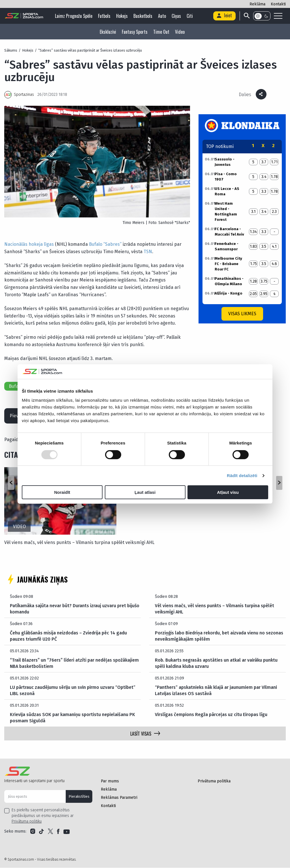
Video (180, 32)
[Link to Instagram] (33, 832)
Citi (190, 16)
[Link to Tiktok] (41, 832)
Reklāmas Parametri (119, 798)
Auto (163, 16)
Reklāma (257, 4)
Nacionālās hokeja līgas (29, 244)
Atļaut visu (228, 492)
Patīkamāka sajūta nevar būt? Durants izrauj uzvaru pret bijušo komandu (75, 609)
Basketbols (143, 16)
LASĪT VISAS (145, 734)
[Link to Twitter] (50, 832)
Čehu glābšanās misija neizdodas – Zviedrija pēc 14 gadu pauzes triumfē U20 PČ (69, 636)
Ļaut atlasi (145, 492)
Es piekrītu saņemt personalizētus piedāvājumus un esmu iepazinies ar (43, 816)
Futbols (105, 16)
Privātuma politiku (27, 822)
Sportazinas (24, 95)
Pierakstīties (79, 797)
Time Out (161, 32)
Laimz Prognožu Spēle (74, 16)
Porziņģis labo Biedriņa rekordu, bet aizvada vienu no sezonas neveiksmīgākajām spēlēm (220, 636)
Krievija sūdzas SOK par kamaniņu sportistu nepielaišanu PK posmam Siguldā (72, 718)
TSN (148, 252)
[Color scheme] (262, 16)
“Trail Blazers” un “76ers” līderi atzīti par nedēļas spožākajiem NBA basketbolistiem (75, 663)
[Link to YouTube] (67, 832)
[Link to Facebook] (58, 832)
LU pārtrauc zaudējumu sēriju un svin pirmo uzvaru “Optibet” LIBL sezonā (73, 691)
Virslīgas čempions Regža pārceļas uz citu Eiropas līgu (211, 715)
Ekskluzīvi (108, 32)
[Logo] (24, 16)
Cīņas (177, 16)
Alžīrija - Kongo (229, 293)
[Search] (246, 16)
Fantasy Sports (135, 32)
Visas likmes (242, 314)
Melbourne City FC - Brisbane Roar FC (228, 264)
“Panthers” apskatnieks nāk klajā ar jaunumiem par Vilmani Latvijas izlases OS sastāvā (216, 691)
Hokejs (122, 16)
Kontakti (278, 4)
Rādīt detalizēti (242, 476)
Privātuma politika (214, 781)
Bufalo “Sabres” (105, 244)
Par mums (110, 781)
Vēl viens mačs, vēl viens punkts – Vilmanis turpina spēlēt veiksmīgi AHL (79, 543)
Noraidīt (62, 492)
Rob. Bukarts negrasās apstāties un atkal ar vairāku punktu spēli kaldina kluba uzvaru (216, 663)
